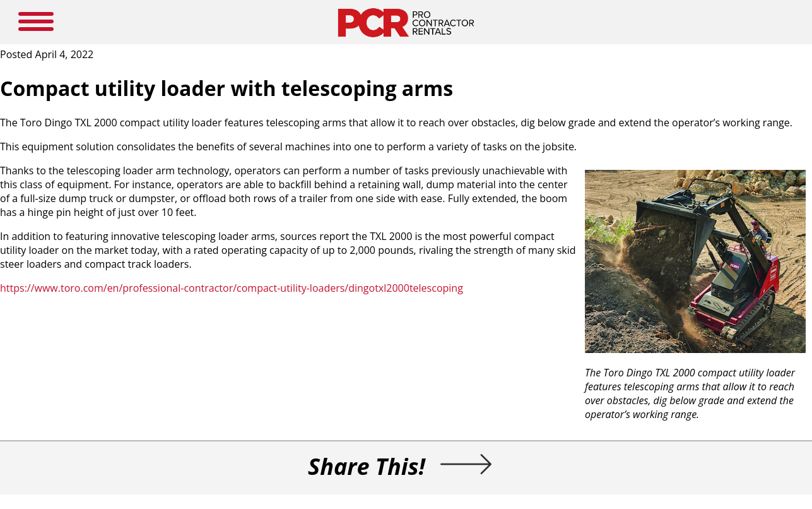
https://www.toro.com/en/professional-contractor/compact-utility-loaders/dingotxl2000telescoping (232, 288)
